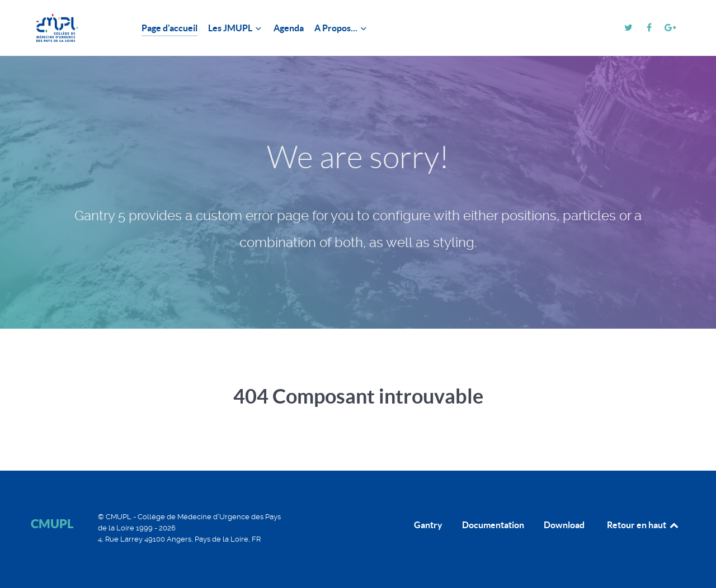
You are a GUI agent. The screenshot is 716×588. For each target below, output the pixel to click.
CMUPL (52, 523)
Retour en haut (643, 525)
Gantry (428, 525)
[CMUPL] (73, 28)
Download (564, 525)
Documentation (493, 525)
